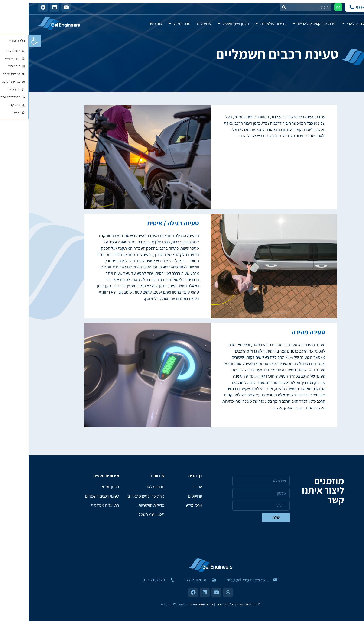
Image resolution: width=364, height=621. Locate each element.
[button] (6, 41)
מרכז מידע (151, 23)
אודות (349, 23)
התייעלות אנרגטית (76, 506)
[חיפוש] (255, 7)
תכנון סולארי (326, 23)
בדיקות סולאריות (242, 23)
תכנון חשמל (81, 487)
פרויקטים (176, 23)
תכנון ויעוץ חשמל (205, 23)
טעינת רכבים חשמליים (73, 496)
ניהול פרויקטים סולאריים (286, 23)
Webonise (151, 604)
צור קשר (127, 23)
